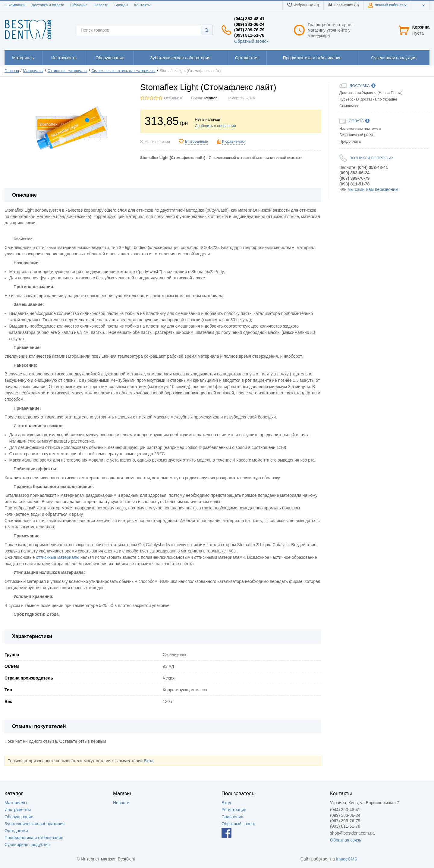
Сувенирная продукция (27, 845)
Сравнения (232, 817)
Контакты (142, 5)
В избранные (197, 142)
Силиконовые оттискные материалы (123, 71)
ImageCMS (347, 859)
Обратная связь (346, 840)
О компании (15, 5)
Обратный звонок (251, 41)
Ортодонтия (16, 831)
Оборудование (19, 817)
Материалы (33, 71)
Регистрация (234, 810)
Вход (149, 761)
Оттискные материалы (68, 71)
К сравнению (233, 142)
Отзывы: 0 (173, 98)
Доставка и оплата (48, 5)
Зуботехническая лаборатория (35, 824)
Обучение (79, 5)
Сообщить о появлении (215, 126)
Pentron (211, 98)
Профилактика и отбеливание (34, 838)
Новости (101, 5)
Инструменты (18, 810)
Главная (12, 71)
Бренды (121, 5)
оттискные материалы (58, 557)
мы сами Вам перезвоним (373, 189)
